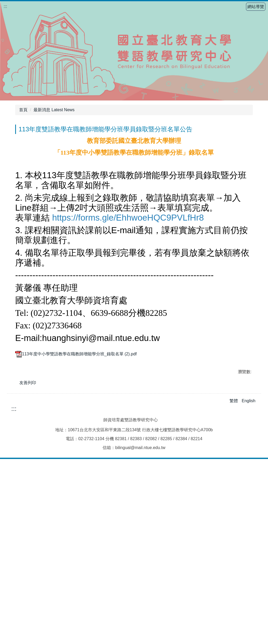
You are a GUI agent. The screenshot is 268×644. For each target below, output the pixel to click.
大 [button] (248, 139)
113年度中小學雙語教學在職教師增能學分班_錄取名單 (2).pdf (76, 523)
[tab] (126, 511)
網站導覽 (256, 7)
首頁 (23, 110)
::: (5, 6)
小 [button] (228, 139)
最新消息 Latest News (54, 110)
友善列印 (28, 552)
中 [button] (238, 139)
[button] (22, 434)
